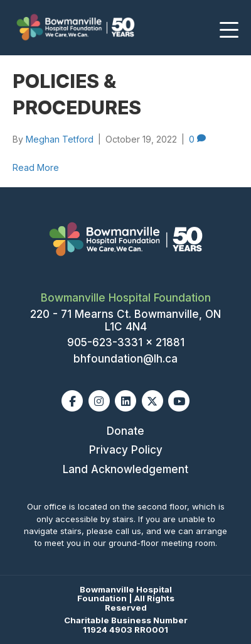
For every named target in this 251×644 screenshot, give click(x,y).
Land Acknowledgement (125, 469)
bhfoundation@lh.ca (125, 359)
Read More (36, 167)
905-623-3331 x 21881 (126, 342)
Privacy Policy (126, 450)
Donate (125, 431)
